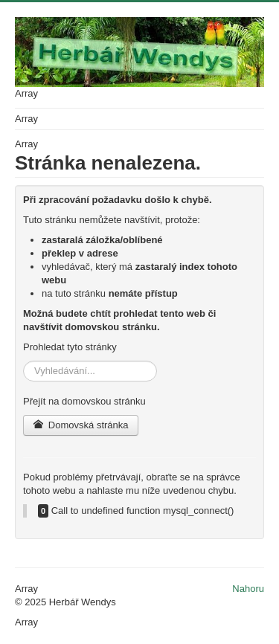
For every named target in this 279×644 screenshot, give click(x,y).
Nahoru (248, 589)
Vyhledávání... (23, 361)
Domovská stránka (81, 425)
